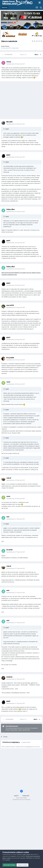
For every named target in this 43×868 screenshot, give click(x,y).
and (8, 517)
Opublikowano (16, 64)
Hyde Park (16, 48)
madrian (9, 677)
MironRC (10, 122)
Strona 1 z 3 (24, 55)
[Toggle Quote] (4, 129)
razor (8, 382)
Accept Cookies (9, 865)
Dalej (36, 55)
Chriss (7, 46)
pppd (8, 155)
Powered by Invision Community (21, 800)
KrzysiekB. (10, 358)
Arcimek (9, 550)
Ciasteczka (26, 796)
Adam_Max (11, 209)
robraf (9, 478)
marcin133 (10, 305)
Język (16, 796)
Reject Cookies (22, 865)
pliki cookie (27, 854)
